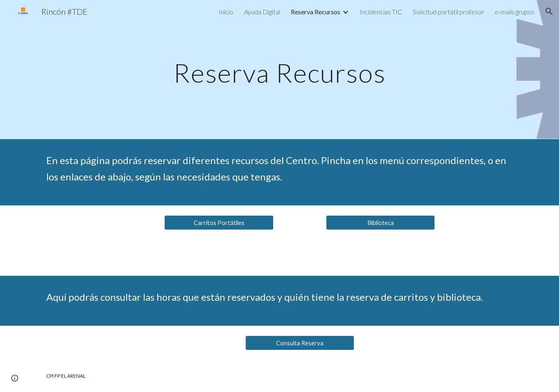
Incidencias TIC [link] (381, 12)
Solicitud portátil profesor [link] (448, 12)
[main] (280, 69)
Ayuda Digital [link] (262, 12)
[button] (549, 11)
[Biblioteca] (380, 223)
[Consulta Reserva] (300, 343)
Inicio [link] (226, 12)
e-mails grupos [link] (515, 12)
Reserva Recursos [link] (316, 12)
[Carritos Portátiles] (219, 223)
